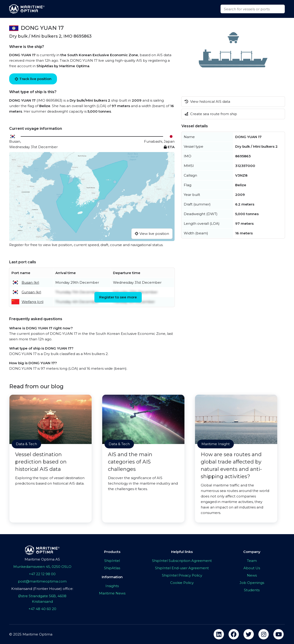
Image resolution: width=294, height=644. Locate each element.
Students (252, 590)
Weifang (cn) (33, 302)
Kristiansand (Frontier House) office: (42, 589)
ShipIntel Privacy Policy (182, 575)
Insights (112, 586)
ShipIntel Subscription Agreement (182, 561)
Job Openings (252, 583)
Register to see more (118, 297)
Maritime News (112, 593)
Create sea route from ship (211, 114)
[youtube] (278, 634)
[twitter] (249, 634)
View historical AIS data (207, 101)
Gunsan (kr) (31, 292)
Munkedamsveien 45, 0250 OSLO (42, 567)
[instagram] (264, 634)
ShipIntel (112, 561)
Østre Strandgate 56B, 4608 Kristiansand (42, 599)
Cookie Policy (182, 583)
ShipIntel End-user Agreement (182, 568)
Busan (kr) (30, 282)
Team (252, 561)
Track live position (33, 79)
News (252, 575)
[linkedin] (219, 634)
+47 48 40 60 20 (42, 609)
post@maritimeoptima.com (42, 581)
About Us (252, 568)
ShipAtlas (112, 568)
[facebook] (234, 634)
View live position (152, 234)
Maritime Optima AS (42, 559)
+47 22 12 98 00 (42, 574)
